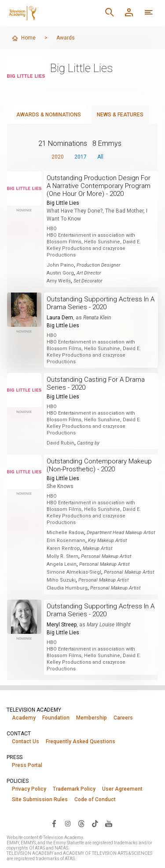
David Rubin (60, 443)
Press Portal (27, 765)
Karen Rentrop (63, 548)
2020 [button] (58, 157)
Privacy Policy (29, 789)
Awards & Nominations (49, 115)
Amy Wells (59, 281)
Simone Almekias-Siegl (74, 572)
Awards (66, 38)
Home (24, 38)
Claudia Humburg (67, 588)
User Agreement (122, 789)
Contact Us (26, 741)
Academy (24, 718)
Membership (92, 718)
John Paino (60, 265)
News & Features (120, 115)
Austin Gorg (60, 273)
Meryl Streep (62, 625)
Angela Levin (62, 564)
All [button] (100, 157)
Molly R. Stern (62, 556)
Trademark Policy (74, 789)
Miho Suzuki (61, 580)
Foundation (56, 718)
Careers (123, 718)
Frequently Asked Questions (81, 741)
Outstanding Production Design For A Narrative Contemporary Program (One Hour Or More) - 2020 (99, 186)
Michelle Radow (65, 533)
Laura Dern (60, 318)
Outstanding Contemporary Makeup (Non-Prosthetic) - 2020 (99, 465)
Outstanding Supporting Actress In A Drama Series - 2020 (101, 303)
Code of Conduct (95, 799)
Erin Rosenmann (66, 541)
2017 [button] (81, 157)
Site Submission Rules (40, 799)
